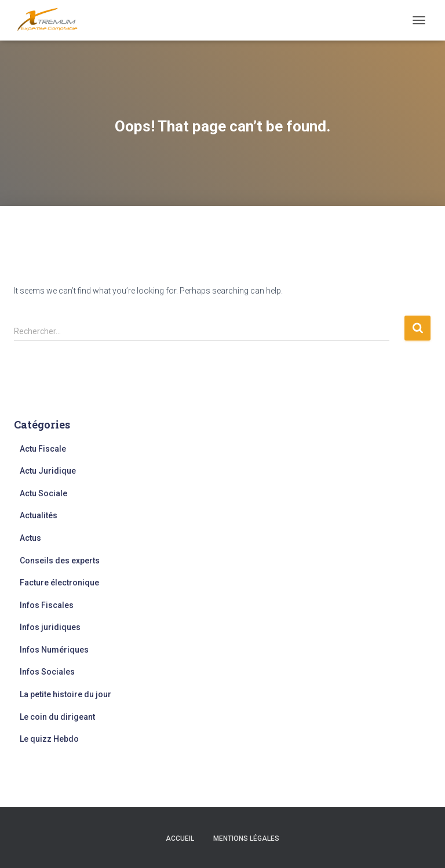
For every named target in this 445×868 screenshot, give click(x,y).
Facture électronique (59, 583)
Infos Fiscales (47, 605)
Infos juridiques (50, 627)
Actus (30, 538)
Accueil (180, 838)
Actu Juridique (48, 471)
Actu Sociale (43, 493)
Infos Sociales (47, 672)
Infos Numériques (54, 650)
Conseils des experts (60, 561)
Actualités (39, 515)
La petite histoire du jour (65, 694)
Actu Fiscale (43, 449)
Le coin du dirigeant (57, 717)
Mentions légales (246, 838)
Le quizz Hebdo (49, 739)
